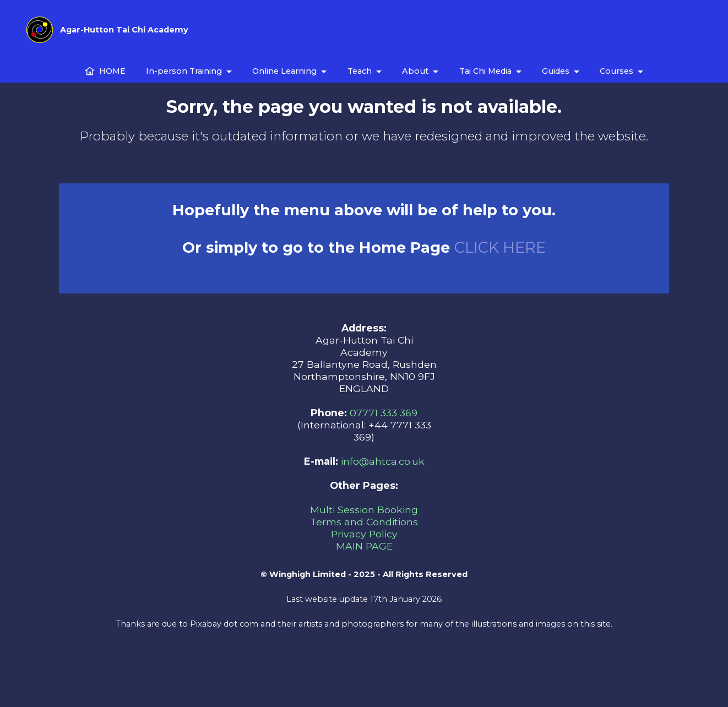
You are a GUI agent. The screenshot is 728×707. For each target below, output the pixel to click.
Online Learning (284, 71)
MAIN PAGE (364, 546)
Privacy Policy (364, 534)
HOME (105, 71)
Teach (360, 71)
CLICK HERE (500, 248)
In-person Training (184, 71)
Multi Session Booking (364, 510)
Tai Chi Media (485, 71)
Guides (556, 71)
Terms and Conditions (364, 522)
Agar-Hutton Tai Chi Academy (124, 30)
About (415, 71)
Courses (616, 71)
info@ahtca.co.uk (383, 461)
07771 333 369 (384, 413)
